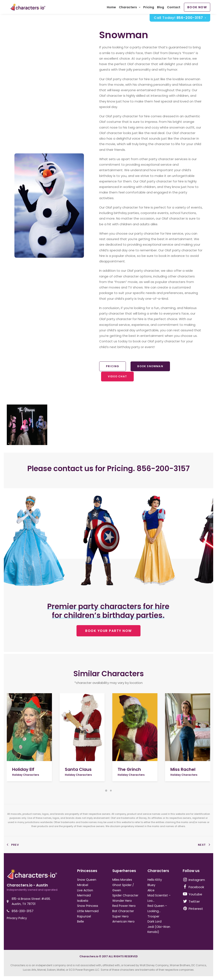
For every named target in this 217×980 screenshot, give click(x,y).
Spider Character (125, 896)
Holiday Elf (23, 769)
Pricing (149, 8)
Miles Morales (122, 880)
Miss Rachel (183, 769)
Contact (174, 8)
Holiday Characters (26, 775)
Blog (161, 8)
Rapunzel (84, 916)
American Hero (123, 922)
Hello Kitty (155, 880)
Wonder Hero (122, 901)
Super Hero (120, 916)
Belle (81, 922)
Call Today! (180, 20)
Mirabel (83, 885)
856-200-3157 (23, 911)
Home (111, 8)
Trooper (153, 916)
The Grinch (129, 769)
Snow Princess (88, 906)
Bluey (151, 885)
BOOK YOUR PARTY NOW (108, 633)
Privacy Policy (17, 918)
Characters (130, 8)
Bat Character (123, 911)
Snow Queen (87, 880)
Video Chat (117, 379)
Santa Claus (78, 769)
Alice (151, 890)
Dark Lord (154, 922)
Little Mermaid (88, 911)
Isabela (83, 901)
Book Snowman (150, 368)
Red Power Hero (124, 906)
